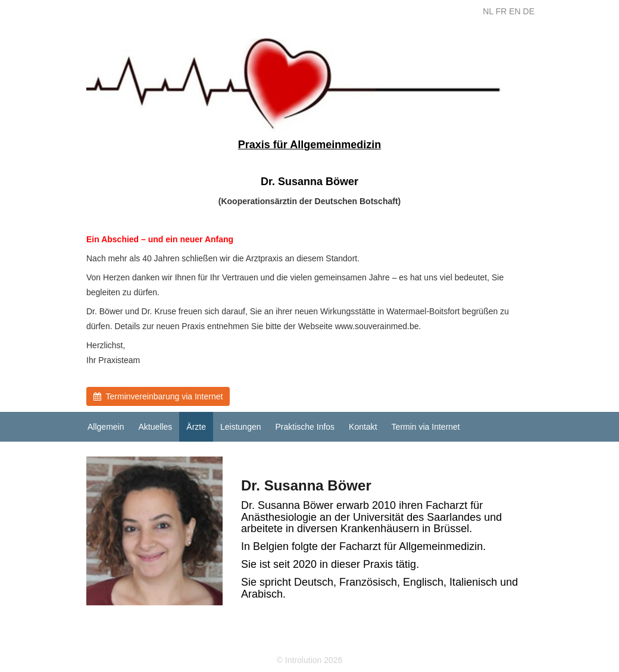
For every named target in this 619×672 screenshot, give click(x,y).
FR (501, 11)
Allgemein (106, 427)
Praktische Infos (305, 427)
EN (515, 11)
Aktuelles (155, 427)
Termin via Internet (426, 427)
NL (488, 11)
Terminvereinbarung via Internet (158, 396)
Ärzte (196, 427)
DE (529, 11)
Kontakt (363, 427)
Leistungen (241, 427)
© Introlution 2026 (310, 660)
